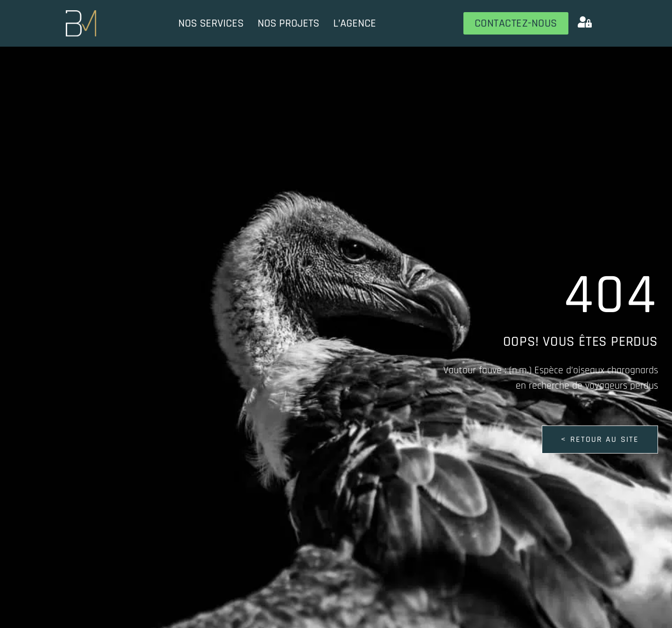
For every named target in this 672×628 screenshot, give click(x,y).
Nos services (211, 23)
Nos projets (288, 23)
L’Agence (355, 23)
